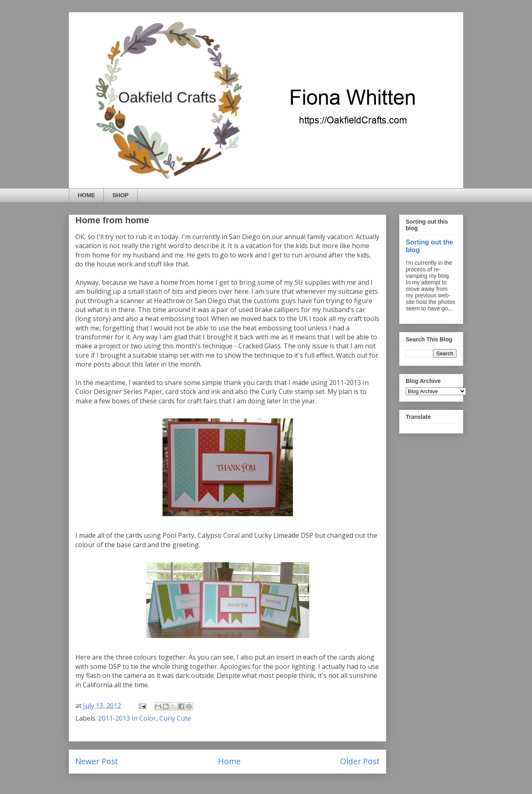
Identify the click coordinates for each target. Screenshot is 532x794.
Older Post (360, 761)
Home (229, 761)
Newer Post (97, 761)
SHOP (121, 195)
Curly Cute (175, 718)
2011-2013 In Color (127, 718)
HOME (86, 195)
